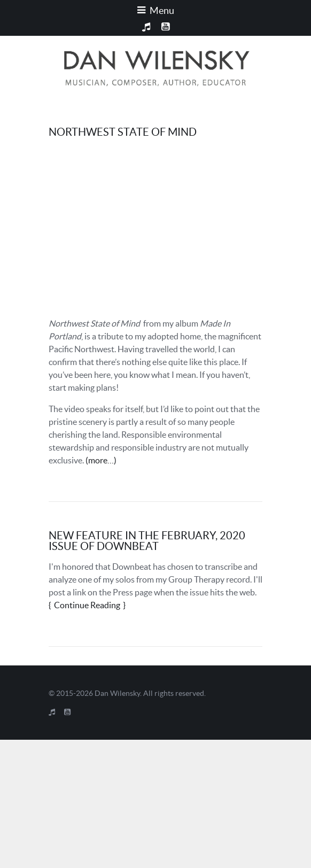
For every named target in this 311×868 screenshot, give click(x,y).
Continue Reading (87, 605)
